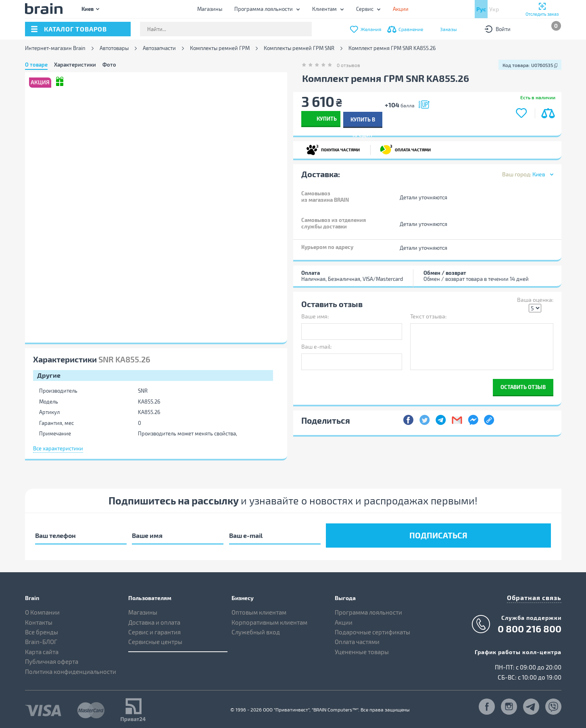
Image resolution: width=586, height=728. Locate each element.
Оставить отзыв (523, 386)
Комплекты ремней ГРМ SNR (299, 48)
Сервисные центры (155, 639)
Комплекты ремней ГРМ (220, 48)
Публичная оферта (52, 659)
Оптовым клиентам (259, 610)
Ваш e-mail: (316, 346)
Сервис (365, 9)
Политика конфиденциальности (71, 669)
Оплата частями (357, 639)
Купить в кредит (424, 118)
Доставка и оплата (154, 619)
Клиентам (324, 9)
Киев (88, 9)
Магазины (210, 9)
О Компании (42, 610)
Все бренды (42, 629)
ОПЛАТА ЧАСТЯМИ (405, 149)
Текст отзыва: (428, 315)
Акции (344, 619)
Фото (109, 65)
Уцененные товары (362, 649)
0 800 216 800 (530, 625)
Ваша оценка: (535, 299)
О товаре (36, 65)
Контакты (39, 619)
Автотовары (114, 48)
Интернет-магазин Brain (55, 48)
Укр (494, 9)
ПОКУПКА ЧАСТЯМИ (333, 149)
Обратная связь (537, 594)
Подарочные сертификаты (372, 629)
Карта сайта (42, 649)
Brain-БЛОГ (41, 639)
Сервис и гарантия (154, 629)
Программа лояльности (264, 9)
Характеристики (75, 65)
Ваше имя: (315, 315)
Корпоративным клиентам (269, 619)
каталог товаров (75, 29)
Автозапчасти (159, 48)
